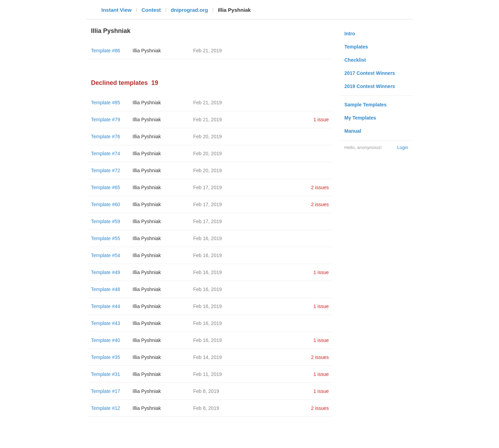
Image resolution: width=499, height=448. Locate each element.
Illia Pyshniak (147, 51)
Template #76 (106, 137)
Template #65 (106, 187)
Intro (350, 34)
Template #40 (106, 340)
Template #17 (106, 391)
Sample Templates (366, 105)
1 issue (321, 120)
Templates (356, 47)
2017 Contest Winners (370, 73)
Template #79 (106, 120)
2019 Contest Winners (370, 86)
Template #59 (106, 221)
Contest (151, 10)
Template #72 (106, 170)
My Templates (360, 118)
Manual (353, 131)
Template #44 (106, 306)
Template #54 (106, 255)
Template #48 (106, 289)
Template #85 (106, 103)
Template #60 (106, 204)
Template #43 (106, 323)
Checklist (355, 60)
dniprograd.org (190, 10)
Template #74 (106, 153)
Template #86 (106, 51)
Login (403, 147)
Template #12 (106, 408)
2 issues (320, 187)
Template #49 (106, 272)
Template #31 (106, 374)
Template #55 (106, 238)
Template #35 (106, 357)
